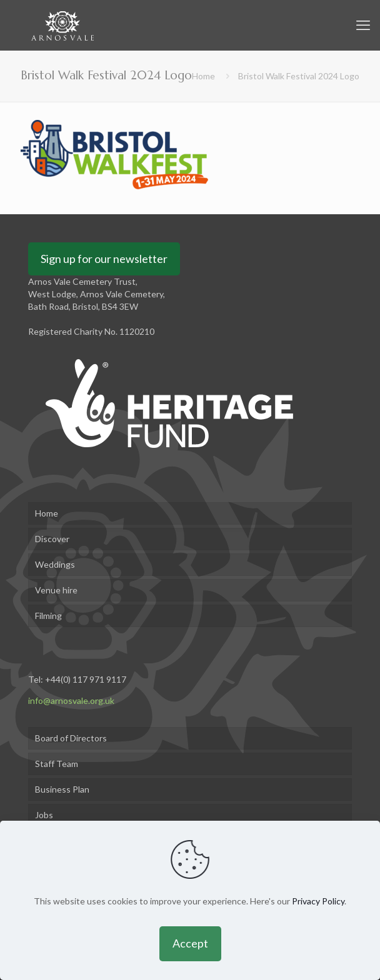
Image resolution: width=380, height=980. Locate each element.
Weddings (55, 564)
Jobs (44, 815)
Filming (48, 616)
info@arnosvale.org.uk (71, 700)
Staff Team (57, 764)
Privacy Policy (318, 901)
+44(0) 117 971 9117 (86, 679)
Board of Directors (71, 738)
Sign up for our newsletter (104, 259)
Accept (190, 943)
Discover (52, 539)
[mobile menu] (363, 25)
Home (203, 76)
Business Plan (62, 789)
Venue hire (56, 590)
